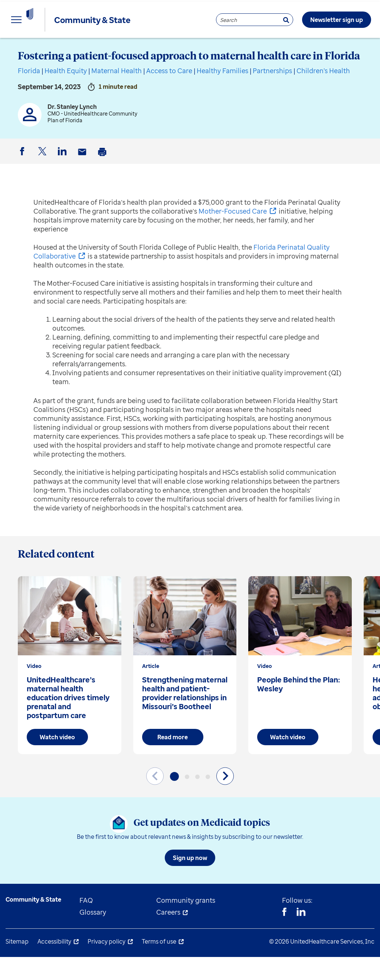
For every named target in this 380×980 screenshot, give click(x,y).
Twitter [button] (43, 180)
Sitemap (17, 964)
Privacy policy (107, 964)
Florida (29, 94)
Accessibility (54, 964)
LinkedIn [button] (63, 180)
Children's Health (323, 94)
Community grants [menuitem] (186, 923)
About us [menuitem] (267, 48)
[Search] (286, 20)
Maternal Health (117, 94)
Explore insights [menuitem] (31, 48)
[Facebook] (284, 936)
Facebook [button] (23, 180)
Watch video (57, 760)
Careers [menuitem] (168, 935)
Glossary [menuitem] (93, 935)
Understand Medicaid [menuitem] (193, 48)
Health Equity (66, 94)
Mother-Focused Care (233, 234)
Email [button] (83, 181)
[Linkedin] (301, 936)
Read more (173, 760)
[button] (174, 799)
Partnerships (272, 94)
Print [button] (104, 181)
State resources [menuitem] (108, 48)
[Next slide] (225, 799)
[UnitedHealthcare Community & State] (46, 20)
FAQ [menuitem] (86, 923)
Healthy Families (222, 94)
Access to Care (169, 94)
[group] (70, 688)
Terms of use (159, 964)
